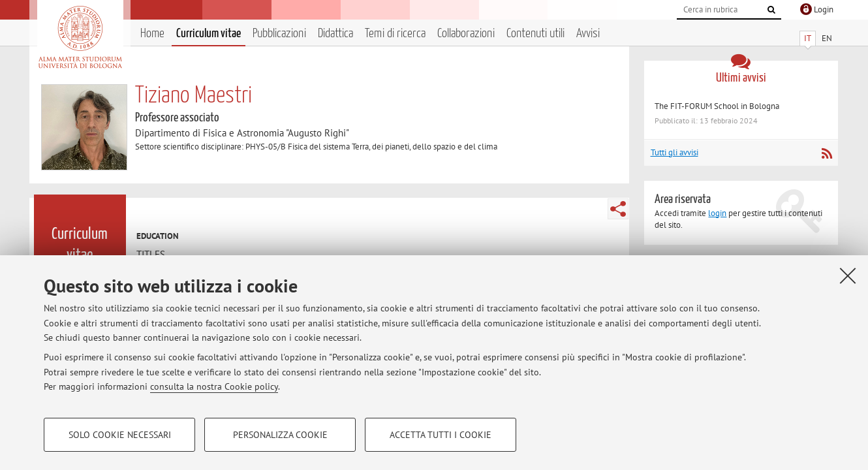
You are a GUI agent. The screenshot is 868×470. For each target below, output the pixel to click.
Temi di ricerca (395, 34)
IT (808, 38)
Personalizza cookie (280, 435)
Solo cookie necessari (120, 435)
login (717, 213)
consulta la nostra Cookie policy (214, 386)
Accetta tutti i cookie (441, 435)
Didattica (335, 34)
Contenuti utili (535, 34)
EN (827, 38)
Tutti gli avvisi (674, 152)
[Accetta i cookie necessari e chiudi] (848, 275)
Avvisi (588, 34)
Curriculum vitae (209, 34)
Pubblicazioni (279, 34)
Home (152, 34)
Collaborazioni (466, 34)
